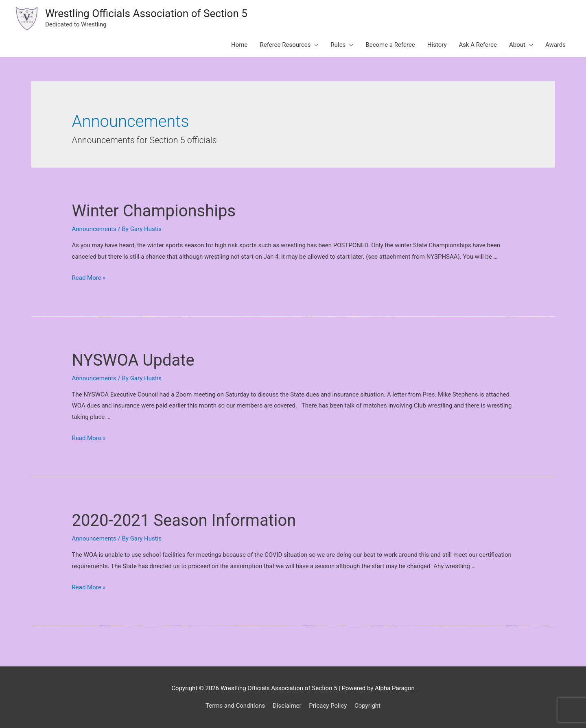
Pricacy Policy (328, 706)
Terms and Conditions (235, 706)
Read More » (89, 278)
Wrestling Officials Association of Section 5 (146, 13)
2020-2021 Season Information (184, 520)
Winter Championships (154, 211)
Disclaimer (287, 706)
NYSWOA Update (133, 360)
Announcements (94, 229)
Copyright (367, 706)
